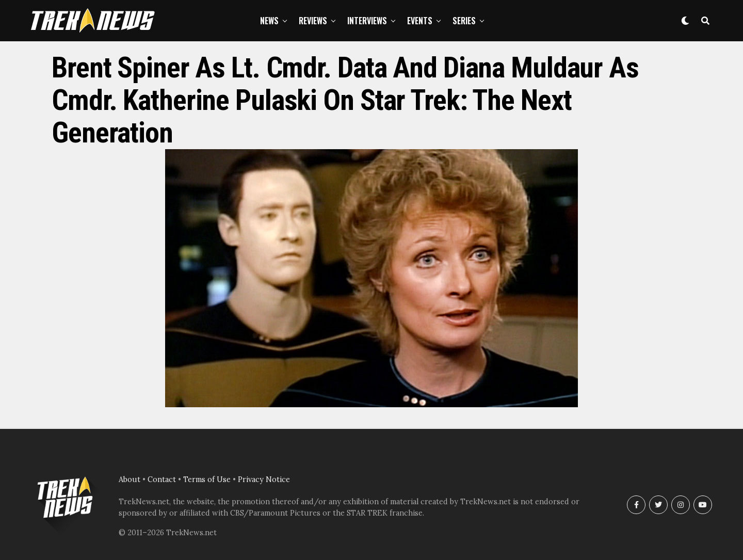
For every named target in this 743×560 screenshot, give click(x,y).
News (269, 21)
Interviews (367, 21)
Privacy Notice (264, 479)
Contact (162, 479)
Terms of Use (207, 479)
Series (464, 21)
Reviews (313, 21)
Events (420, 21)
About (130, 479)
